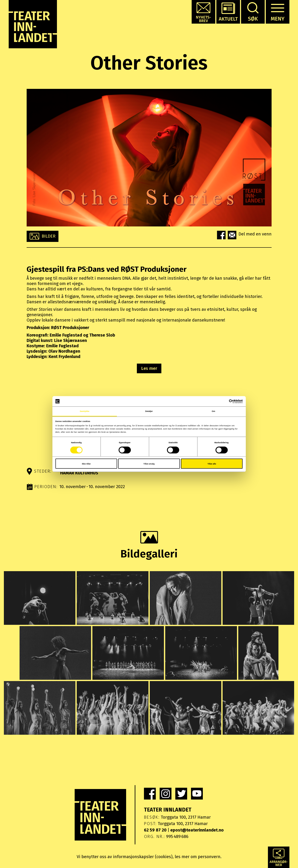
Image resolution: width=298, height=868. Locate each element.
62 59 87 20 (155, 830)
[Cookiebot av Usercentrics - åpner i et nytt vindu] (224, 401)
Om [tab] (214, 411)
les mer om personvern (198, 857)
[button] (203, 12)
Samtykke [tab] (85, 411)
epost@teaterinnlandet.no (197, 830)
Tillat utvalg (149, 464)
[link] (150, 794)
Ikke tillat (86, 464)
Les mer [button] (149, 368)
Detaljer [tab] (149, 411)
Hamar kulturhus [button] (79, 473)
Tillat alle (212, 464)
